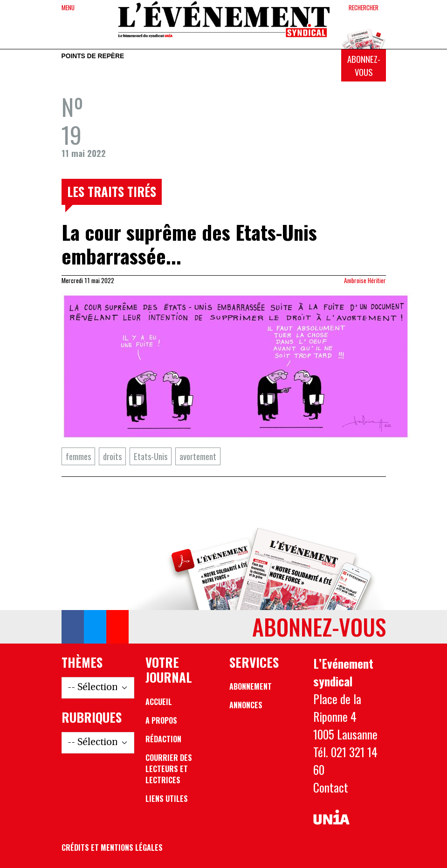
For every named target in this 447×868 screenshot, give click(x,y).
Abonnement (251, 686)
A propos (161, 720)
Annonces (246, 705)
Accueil (159, 702)
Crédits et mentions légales (112, 848)
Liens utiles (167, 799)
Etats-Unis (151, 456)
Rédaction (163, 739)
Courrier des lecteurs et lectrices (169, 769)
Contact (331, 787)
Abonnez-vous (364, 65)
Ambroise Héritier (365, 280)
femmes (78, 456)
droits (112, 456)
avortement (198, 456)
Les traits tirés (112, 191)
